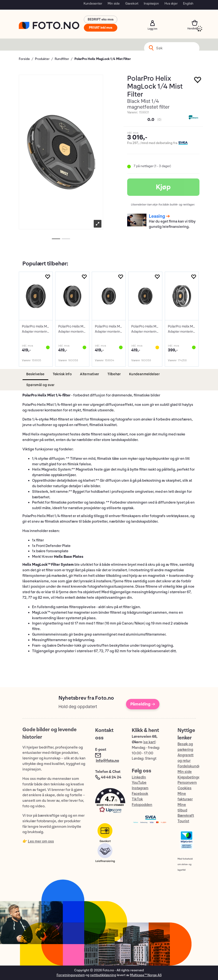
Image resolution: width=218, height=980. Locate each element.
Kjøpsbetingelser (192, 777)
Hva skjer (171, 3)
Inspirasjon (151, 3)
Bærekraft (186, 816)
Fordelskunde (189, 766)
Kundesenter (93, 3)
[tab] (35, 374)
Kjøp (163, 187)
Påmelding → (143, 704)
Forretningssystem (71, 975)
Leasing (157, 216)
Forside (24, 59)
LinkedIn (139, 777)
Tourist (183, 821)
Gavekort (132, 3)
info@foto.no (107, 761)
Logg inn (152, 23)
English (188, 3)
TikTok (137, 799)
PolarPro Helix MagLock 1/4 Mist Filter (103, 59)
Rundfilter (62, 59)
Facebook (140, 794)
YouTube (139, 783)
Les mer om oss (41, 841)
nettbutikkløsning (103, 975)
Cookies (185, 788)
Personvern (187, 783)
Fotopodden (142, 805)
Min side (114, 3)
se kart (149, 742)
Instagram (140, 788)
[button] (109, 802)
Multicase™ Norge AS (146, 975)
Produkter (42, 59)
